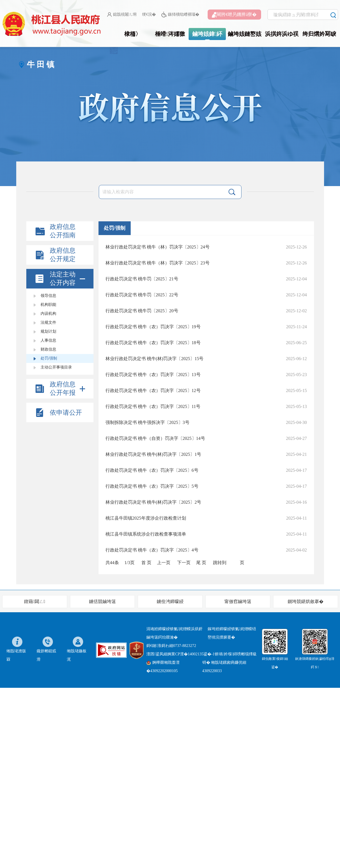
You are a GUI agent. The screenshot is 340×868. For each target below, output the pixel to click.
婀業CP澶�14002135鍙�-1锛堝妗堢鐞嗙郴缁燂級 (212, 654)
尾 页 (201, 563)
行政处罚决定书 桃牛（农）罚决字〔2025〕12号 (153, 390)
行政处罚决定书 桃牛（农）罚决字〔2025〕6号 (152, 470)
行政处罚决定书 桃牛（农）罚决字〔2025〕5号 (152, 486)
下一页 (184, 563)
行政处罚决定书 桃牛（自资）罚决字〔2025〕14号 (155, 438)
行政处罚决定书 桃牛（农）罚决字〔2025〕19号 (153, 327)
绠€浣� (149, 14)
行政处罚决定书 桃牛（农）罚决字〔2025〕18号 (153, 343)
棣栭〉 (133, 34)
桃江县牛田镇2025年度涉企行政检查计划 (146, 518)
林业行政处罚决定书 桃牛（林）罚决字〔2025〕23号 (158, 263)
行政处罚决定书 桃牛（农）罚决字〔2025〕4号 (152, 550)
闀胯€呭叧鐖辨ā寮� (234, 15)
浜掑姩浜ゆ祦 (282, 34)
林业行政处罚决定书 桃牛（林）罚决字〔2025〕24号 (158, 247)
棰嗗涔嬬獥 (170, 34)
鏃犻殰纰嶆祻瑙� (180, 15)
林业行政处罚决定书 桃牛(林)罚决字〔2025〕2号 (153, 502)
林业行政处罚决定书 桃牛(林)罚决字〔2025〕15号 (155, 359)
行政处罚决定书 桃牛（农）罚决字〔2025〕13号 (153, 375)
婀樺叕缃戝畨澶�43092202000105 (163, 667)
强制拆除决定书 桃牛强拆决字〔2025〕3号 (147, 422)
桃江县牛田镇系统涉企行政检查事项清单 (146, 534)
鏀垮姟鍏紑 (207, 34)
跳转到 (220, 563)
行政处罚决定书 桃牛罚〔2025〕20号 (142, 311)
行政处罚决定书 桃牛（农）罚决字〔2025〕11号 (153, 406)
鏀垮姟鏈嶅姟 (245, 34)
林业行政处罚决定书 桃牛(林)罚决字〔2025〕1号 (153, 454)
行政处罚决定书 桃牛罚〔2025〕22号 (142, 295)
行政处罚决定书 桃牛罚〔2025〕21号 (142, 279)
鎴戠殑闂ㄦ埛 (122, 15)
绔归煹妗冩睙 (319, 34)
